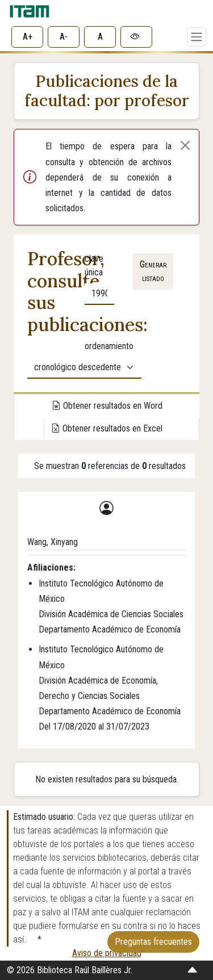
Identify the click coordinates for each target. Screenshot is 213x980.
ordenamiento (109, 346)
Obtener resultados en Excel (107, 428)
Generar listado (153, 271)
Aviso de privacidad (107, 953)
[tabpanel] (106, 314)
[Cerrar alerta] (185, 145)
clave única (94, 265)
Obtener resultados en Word (107, 406)
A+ (28, 37)
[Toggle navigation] (197, 37)
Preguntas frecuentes (153, 942)
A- (64, 37)
